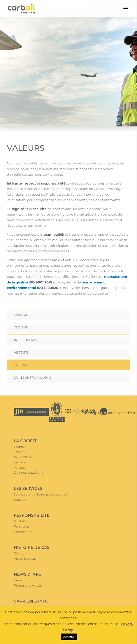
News (18, 580)
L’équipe (21, 327)
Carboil (21, 315)
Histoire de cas (25, 559)
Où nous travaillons (32, 378)
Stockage (21, 500)
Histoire (21, 352)
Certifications (24, 532)
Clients (19, 553)
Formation (22, 527)
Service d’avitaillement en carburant (41, 494)
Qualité (19, 521)
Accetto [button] (69, 637)
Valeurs (21, 365)
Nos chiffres (25, 340)
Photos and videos (28, 585)
